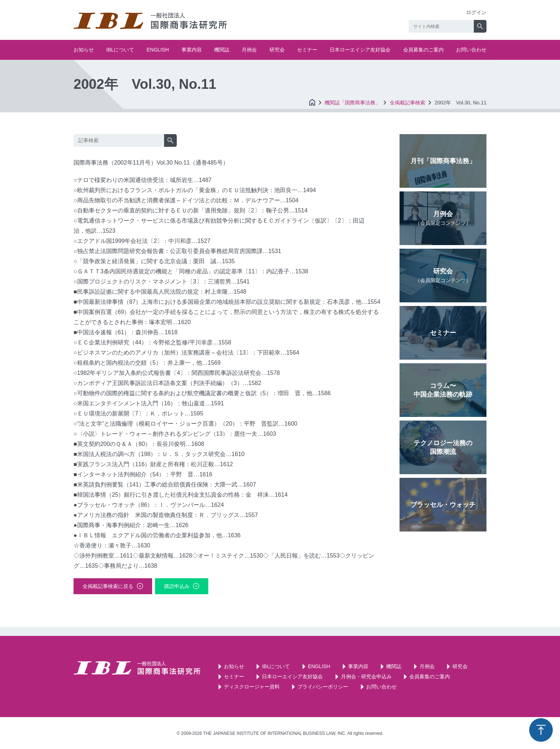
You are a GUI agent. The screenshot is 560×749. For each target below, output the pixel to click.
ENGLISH (158, 50)
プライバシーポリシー (323, 687)
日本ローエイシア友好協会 (360, 50)
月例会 (249, 50)
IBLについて (120, 50)
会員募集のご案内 (423, 50)
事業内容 (192, 50)
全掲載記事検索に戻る (108, 586)
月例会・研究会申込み (366, 676)
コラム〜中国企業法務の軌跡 (443, 390)
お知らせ (84, 50)
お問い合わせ (471, 50)
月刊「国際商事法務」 (443, 161)
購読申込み (177, 586)
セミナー (307, 50)
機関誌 (222, 50)
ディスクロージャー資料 (252, 687)
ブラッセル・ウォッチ (443, 505)
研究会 (277, 50)
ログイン (476, 12)
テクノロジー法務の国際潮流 (443, 447)
